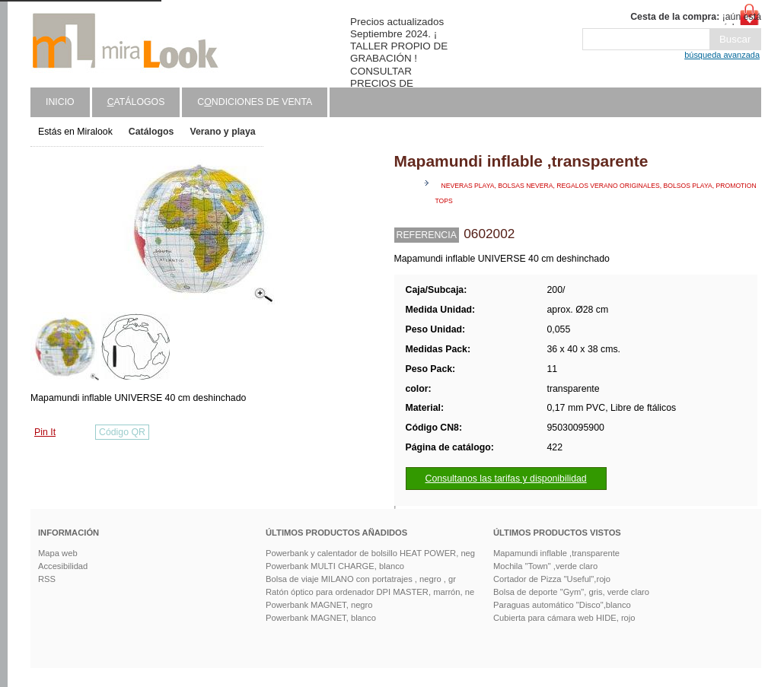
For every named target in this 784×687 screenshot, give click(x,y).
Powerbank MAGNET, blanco (321, 618)
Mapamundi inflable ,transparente (556, 553)
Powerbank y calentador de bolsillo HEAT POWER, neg (370, 553)
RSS (47, 579)
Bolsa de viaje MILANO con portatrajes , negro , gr (361, 579)
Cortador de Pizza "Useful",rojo (552, 579)
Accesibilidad (63, 566)
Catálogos (151, 132)
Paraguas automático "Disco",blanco (562, 605)
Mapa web (58, 553)
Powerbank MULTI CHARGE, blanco (335, 566)
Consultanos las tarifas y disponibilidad (506, 479)
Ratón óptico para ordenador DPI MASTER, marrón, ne (370, 592)
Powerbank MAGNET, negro (319, 605)
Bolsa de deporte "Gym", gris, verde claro (571, 592)
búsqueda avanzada (722, 55)
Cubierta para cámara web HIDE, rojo (564, 618)
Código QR (122, 432)
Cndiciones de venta (255, 102)
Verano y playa (222, 132)
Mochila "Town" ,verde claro (545, 566)
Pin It (45, 432)
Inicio (60, 102)
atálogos (136, 102)
